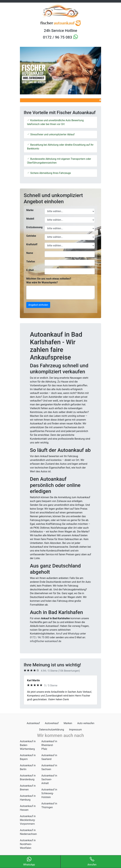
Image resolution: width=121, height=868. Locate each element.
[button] (26, 71)
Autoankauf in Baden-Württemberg (28, 745)
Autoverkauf (52, 723)
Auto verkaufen (86, 723)
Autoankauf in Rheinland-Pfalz (49, 745)
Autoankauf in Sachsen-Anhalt (49, 779)
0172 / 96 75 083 (58, 37)
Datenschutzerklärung (52, 730)
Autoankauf (33, 723)
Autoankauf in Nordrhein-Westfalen (28, 844)
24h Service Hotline (60, 31)
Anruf (59, 634)
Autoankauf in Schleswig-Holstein (49, 793)
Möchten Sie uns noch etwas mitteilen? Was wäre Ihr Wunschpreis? (49, 281)
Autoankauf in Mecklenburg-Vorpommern (28, 820)
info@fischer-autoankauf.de (46, 641)
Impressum (76, 730)
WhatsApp (74, 634)
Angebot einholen (38, 305)
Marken (68, 723)
